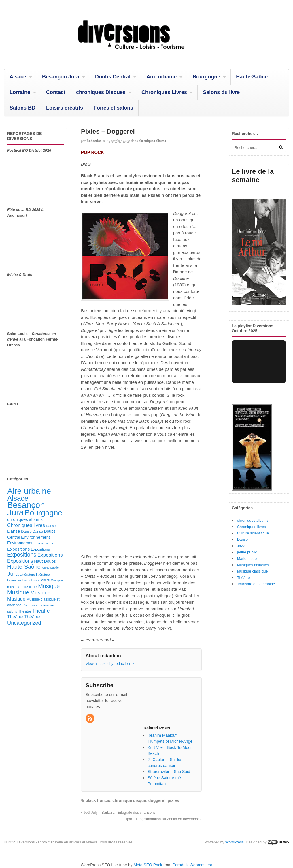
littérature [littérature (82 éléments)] (43, 575)
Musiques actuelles (253, 565)
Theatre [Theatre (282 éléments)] (41, 611)
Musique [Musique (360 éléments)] (40, 593)
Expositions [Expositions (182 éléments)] (18, 549)
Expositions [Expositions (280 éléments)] (20, 561)
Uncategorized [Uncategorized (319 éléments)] (24, 623)
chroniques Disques (101, 92)
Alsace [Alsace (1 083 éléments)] (18, 498)
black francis (98, 800)
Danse (243, 539)
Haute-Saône (252, 77)
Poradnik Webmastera (192, 865)
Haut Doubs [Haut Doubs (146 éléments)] (45, 561)
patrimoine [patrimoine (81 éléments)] (47, 605)
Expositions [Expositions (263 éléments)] (50, 555)
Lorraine (20, 92)
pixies (173, 800)
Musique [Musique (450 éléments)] (49, 586)
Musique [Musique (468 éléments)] (18, 592)
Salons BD (22, 108)
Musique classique (253, 571)
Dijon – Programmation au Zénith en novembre (162, 819)
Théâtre (244, 578)
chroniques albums (152, 141)
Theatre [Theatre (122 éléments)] (24, 611)
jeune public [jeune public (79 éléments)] (50, 568)
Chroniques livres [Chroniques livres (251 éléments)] (26, 525)
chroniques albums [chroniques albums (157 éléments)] (25, 519)
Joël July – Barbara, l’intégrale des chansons (118, 813)
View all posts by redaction (110, 664)
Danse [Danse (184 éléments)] (14, 531)
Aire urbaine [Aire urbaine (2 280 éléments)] (29, 491)
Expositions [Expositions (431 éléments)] (22, 555)
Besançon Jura (61, 77)
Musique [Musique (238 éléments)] (16, 599)
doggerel (157, 800)
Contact (56, 92)
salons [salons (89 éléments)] (12, 611)
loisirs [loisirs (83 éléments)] (35, 580)
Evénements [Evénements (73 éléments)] (44, 543)
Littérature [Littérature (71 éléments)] (14, 580)
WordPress (235, 842)
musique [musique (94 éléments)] (14, 587)
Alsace (18, 77)
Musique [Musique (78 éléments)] (57, 580)
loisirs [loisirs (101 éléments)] (45, 580)
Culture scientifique (253, 533)
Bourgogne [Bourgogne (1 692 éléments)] (44, 513)
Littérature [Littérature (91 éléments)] (27, 575)
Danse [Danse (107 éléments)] (26, 532)
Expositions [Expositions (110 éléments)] (40, 549)
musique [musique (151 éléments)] (29, 587)
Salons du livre (221, 92)
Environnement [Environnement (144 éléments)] (21, 543)
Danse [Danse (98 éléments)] (38, 532)
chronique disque (129, 800)
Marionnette (247, 559)
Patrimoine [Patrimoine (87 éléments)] (31, 605)
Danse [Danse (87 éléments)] (51, 526)
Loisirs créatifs (65, 108)
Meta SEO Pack (148, 865)
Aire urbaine (161, 77)
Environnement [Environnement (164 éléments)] (35, 537)
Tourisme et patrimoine (256, 584)
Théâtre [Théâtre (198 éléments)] (15, 617)
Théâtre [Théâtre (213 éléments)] (32, 617)
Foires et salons (113, 108)
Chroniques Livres (164, 92)
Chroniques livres (252, 527)
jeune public (247, 552)
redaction (94, 141)
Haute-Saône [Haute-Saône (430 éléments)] (24, 567)
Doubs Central (113, 77)
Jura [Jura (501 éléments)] (13, 574)
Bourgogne (206, 77)
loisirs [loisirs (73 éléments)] (26, 580)
